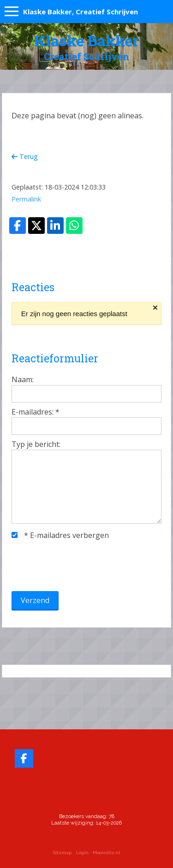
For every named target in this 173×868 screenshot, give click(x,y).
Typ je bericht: (36, 444)
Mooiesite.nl (106, 853)
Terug (25, 156)
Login (82, 853)
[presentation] (82, 566)
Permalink (26, 199)
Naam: (23, 379)
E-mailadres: (36, 412)
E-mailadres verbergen (60, 535)
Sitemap (62, 853)
